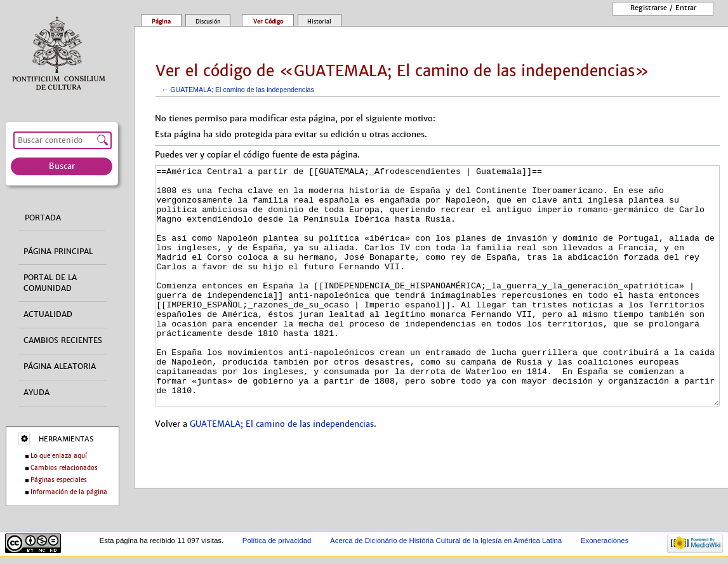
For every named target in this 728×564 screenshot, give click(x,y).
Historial (319, 22)
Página (161, 22)
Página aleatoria (60, 366)
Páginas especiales (59, 480)
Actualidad (48, 314)
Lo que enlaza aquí (59, 456)
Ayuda (36, 393)
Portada (43, 218)
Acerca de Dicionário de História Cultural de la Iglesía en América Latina (446, 540)
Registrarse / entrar (663, 8)
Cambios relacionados (64, 468)
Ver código (268, 22)
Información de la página (69, 492)
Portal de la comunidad (50, 283)
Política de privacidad (277, 540)
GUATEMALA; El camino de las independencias (242, 90)
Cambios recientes (63, 340)
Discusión (208, 22)
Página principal (58, 252)
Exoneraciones (605, 540)
